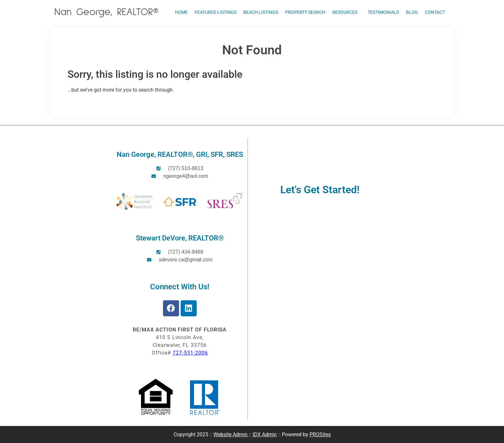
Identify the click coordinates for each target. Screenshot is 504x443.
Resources (346, 12)
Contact (435, 12)
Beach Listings (261, 12)
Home (181, 12)
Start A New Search (89, 103)
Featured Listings (215, 12)
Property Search (305, 12)
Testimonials (383, 12)
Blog (412, 12)
